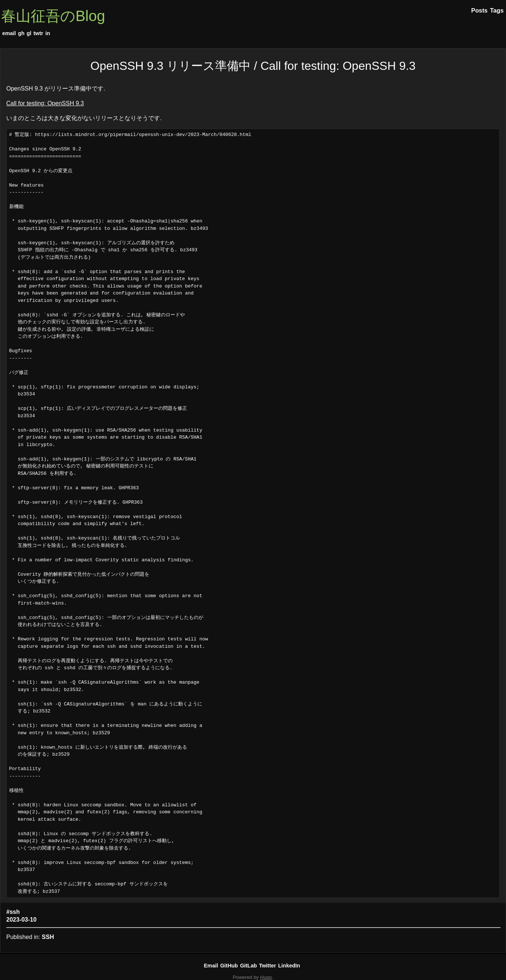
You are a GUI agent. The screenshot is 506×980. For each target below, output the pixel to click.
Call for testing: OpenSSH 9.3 (45, 103)
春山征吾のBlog (53, 16)
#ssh (13, 912)
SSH (48, 937)
